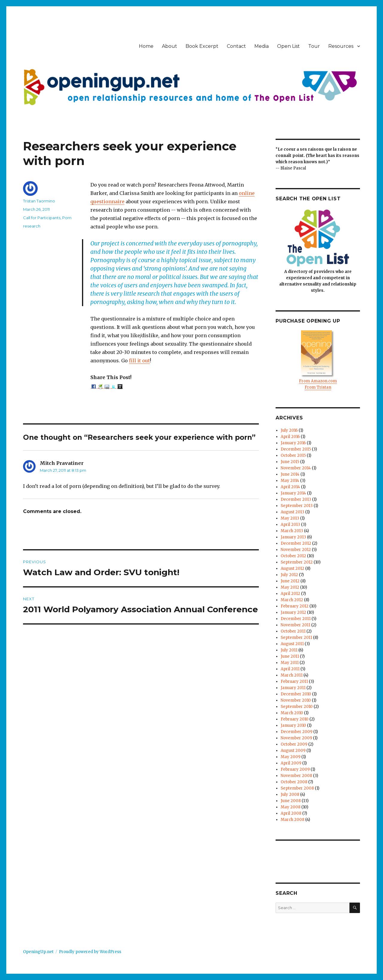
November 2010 (296, 700)
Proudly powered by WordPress (90, 952)
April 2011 (290, 669)
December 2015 (296, 449)
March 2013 (292, 531)
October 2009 (294, 744)
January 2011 (293, 688)
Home (146, 46)
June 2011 (290, 656)
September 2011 (296, 638)
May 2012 (290, 587)
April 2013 (290, 525)
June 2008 (291, 801)
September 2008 (297, 788)
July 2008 (290, 794)
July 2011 (289, 650)
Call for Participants (42, 218)
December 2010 (296, 694)
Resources (341, 46)
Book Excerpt (202, 46)
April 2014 (290, 487)
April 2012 (290, 594)
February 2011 (294, 681)
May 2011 (290, 663)
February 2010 (295, 719)
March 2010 (292, 713)
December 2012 (296, 543)
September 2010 (297, 707)
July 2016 (289, 430)
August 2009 (293, 751)
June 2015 (290, 462)
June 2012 (290, 581)
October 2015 (293, 455)
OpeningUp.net (38, 952)
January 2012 (293, 612)
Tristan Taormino (39, 201)
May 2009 (291, 757)
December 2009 (297, 732)
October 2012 (293, 556)
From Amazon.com (318, 381)
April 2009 (291, 763)
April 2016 (290, 437)
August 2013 (292, 512)
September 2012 (297, 562)
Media (262, 46)
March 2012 (292, 600)
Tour (314, 46)
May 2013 (290, 518)
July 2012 (289, 575)
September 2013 (297, 506)
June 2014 (290, 474)
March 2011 (292, 675)
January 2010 (293, 725)
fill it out (139, 361)
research (32, 226)
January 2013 (293, 537)
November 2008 (296, 776)
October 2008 (294, 782)
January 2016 (293, 443)
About (170, 46)
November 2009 (296, 738)
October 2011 (293, 631)
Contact (236, 46)
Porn (67, 218)
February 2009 (295, 769)
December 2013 (296, 499)
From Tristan (318, 387)
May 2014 (290, 481)
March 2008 (292, 820)
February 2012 (295, 606)
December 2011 (296, 619)
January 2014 (293, 493)
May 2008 (291, 807)
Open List (288, 46)
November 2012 (296, 550)
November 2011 (295, 625)
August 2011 (292, 644)
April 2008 (291, 813)
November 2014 (296, 468)
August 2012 (292, 568)
